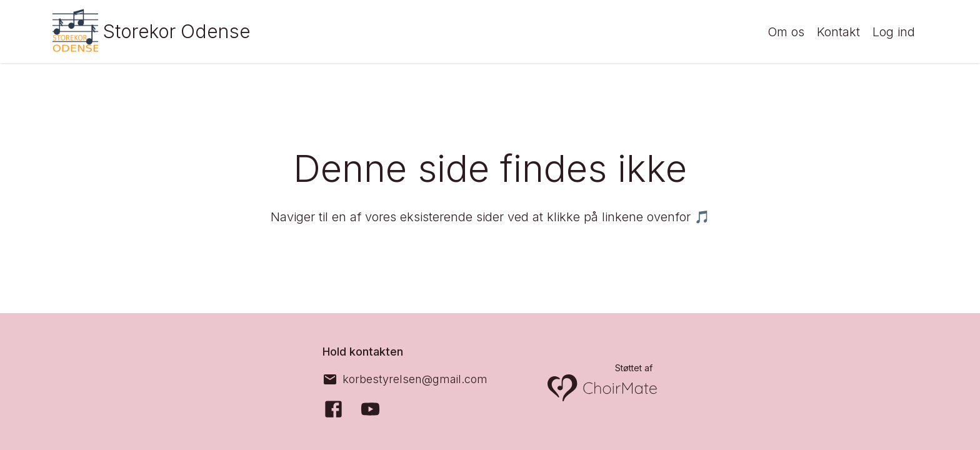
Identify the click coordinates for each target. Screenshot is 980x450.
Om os (786, 32)
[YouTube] (370, 409)
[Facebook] (333, 409)
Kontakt (838, 32)
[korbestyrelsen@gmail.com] (405, 379)
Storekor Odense (177, 31)
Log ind (894, 32)
